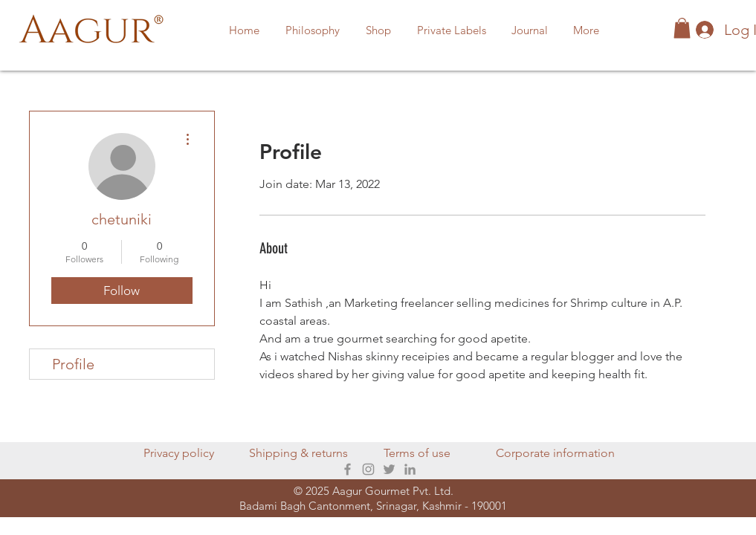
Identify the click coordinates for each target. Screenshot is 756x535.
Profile (73, 364)
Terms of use (417, 453)
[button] (379, 30)
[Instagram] (368, 469)
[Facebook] (348, 469)
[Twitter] (389, 469)
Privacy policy (179, 453)
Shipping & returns (298, 453)
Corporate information (555, 453)
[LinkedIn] (410, 469)
